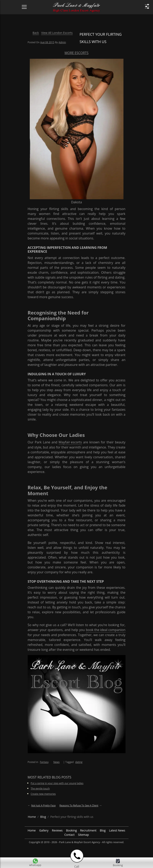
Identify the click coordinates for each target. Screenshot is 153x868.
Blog (103, 830)
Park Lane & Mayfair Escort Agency (79, 842)
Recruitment (88, 830)
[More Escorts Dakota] (77, 129)
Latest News (117, 830)
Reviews (57, 830)
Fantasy (44, 762)
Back (36, 33)
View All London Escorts (57, 33)
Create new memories (43, 794)
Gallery (44, 830)
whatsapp (35, 865)
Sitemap (83, 835)
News (57, 762)
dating (79, 762)
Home (32, 830)
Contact (69, 835)
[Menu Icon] (22, 5)
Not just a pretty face (43, 805)
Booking (71, 830)
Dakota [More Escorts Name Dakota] (76, 202)
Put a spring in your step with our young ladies (57, 783)
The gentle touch (40, 789)
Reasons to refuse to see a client (79, 805)
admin (62, 42)
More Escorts (76, 53)
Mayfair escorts (70, 442)
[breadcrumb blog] (43, 817)
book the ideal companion (106, 630)
